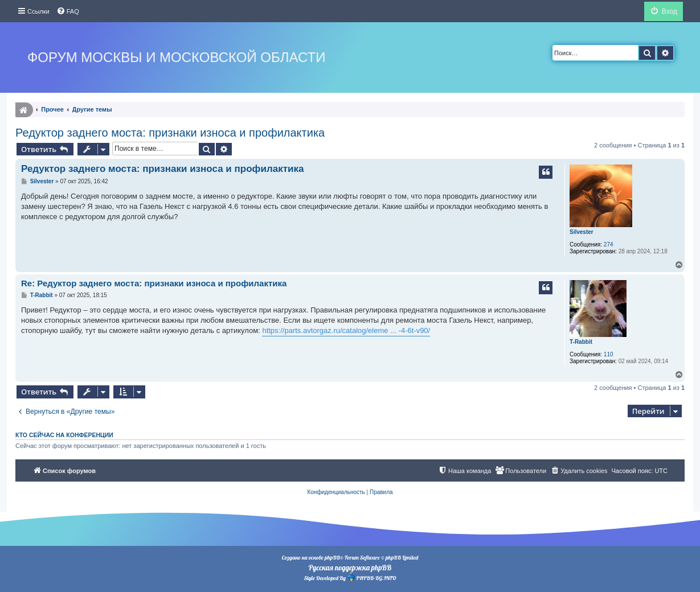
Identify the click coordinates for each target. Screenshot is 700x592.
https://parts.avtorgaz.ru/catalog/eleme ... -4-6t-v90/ (346, 330)
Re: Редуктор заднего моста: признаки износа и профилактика (154, 283)
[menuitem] (68, 11)
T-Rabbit (581, 342)
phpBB (332, 558)
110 (609, 354)
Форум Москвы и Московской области (176, 57)
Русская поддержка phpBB (350, 568)
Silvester (582, 232)
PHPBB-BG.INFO (371, 577)
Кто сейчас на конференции (64, 435)
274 (609, 244)
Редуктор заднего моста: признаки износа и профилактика (170, 133)
